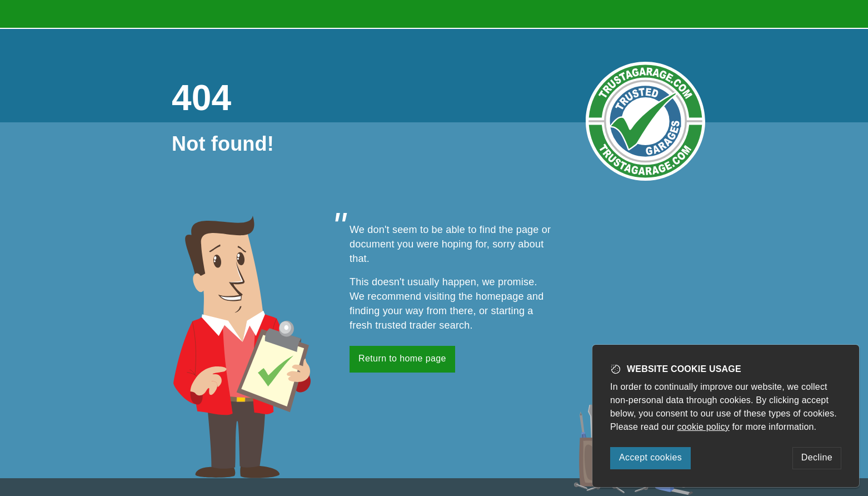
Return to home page (402, 358)
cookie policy (704, 427)
